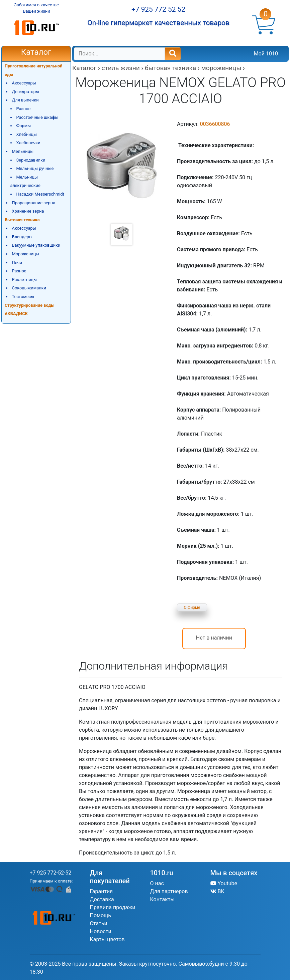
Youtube (224, 883)
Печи (17, 263)
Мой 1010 (266, 54)
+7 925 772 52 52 (158, 9)
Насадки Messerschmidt (40, 194)
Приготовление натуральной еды (34, 70)
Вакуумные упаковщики (36, 245)
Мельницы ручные (35, 168)
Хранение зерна (28, 211)
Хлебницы (26, 134)
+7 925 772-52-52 (51, 873)
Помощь (101, 915)
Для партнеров (169, 891)
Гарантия (102, 891)
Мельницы (23, 151)
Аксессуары (24, 83)
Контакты (162, 899)
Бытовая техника (22, 220)
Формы (23, 126)
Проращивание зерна (34, 203)
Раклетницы (24, 280)
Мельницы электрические (25, 181)
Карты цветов (107, 939)
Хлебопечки (28, 143)
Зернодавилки (31, 160)
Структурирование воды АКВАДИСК (30, 310)
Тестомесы (23, 297)
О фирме (192, 607)
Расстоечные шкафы (37, 117)
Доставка (102, 899)
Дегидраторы (26, 92)
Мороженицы (26, 254)
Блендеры (22, 237)
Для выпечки (25, 100)
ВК (217, 891)
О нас (157, 883)
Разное (23, 109)
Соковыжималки (29, 288)
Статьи (99, 923)
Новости (101, 931)
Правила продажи (113, 907)
